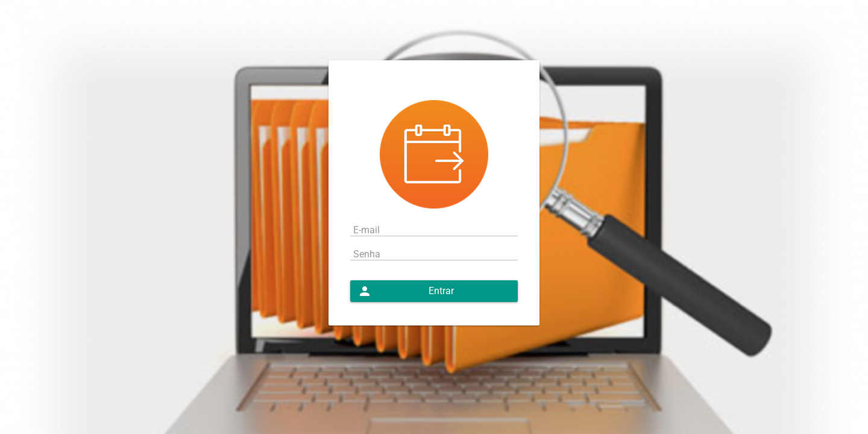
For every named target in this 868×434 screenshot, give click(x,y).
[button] (434, 291)
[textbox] (434, 229)
